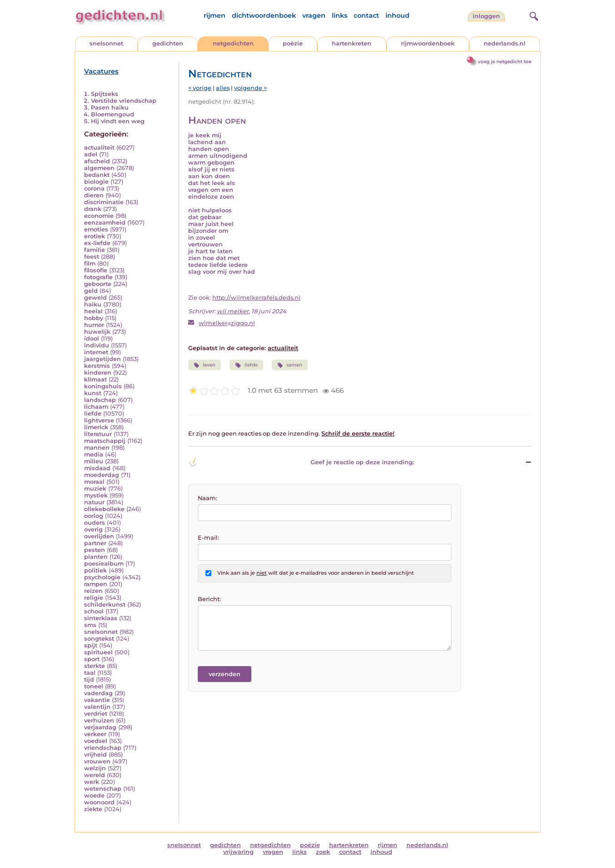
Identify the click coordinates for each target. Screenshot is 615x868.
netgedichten (233, 43)
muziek (95, 489)
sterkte (95, 666)
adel (91, 154)
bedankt (97, 175)
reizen (93, 591)
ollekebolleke (104, 509)
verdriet (96, 714)
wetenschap (103, 789)
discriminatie (104, 202)
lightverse (99, 420)
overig (93, 529)
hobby (94, 318)
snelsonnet (106, 43)
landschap (100, 400)
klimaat (95, 379)
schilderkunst (105, 605)
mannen (97, 448)
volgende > (250, 88)
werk (92, 782)
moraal (94, 482)
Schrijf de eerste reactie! (358, 434)
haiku (93, 304)
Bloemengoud (112, 114)
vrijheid (95, 755)
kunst (93, 393)
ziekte (93, 809)
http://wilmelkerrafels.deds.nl (256, 298)
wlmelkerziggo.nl (227, 323)
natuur (94, 502)
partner (95, 543)
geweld (95, 298)
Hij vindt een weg (118, 121)
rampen (96, 584)
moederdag (102, 475)
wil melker (233, 311)
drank (93, 209)
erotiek (95, 236)
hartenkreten (352, 43)
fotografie (98, 277)
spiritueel (98, 652)
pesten (95, 550)
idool (92, 339)
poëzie (293, 43)
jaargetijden (102, 359)
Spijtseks (105, 94)
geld (91, 291)
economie (99, 216)
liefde (93, 414)
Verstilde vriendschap (124, 101)
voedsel (96, 741)
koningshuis (103, 386)
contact (366, 15)
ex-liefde (97, 243)
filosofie (96, 270)
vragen (314, 15)
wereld (95, 775)
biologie (96, 182)
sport (92, 659)
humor (94, 325)
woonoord (99, 802)
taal (90, 673)
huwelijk (97, 332)
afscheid (97, 161)
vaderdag (98, 693)
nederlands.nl (505, 43)
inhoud (397, 15)
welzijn (95, 768)
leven (205, 365)
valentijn (97, 707)
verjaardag (100, 727)
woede (94, 795)
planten (96, 557)
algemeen (99, 168)
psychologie (102, 577)
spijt (91, 645)
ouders (95, 523)
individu (97, 345)
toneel (94, 686)
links (340, 15)
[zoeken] (533, 15)
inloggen (486, 16)
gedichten (168, 43)
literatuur (98, 434)
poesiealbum (104, 564)
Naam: (207, 498)
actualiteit (99, 148)
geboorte (98, 284)
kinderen (98, 373)
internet (96, 352)
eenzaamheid (105, 223)
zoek (323, 852)
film (90, 263)
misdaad (97, 468)
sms (90, 625)
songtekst (99, 639)
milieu (94, 461)
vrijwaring (238, 852)
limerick (96, 427)
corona (94, 188)
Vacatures (101, 71)
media (94, 454)
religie (94, 598)
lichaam (96, 407)
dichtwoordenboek (264, 15)
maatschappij (105, 441)
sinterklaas (101, 618)
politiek (95, 570)
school (94, 611)
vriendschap (103, 748)
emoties (96, 229)
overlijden (99, 536)
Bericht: (209, 599)
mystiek (96, 495)
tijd (89, 680)
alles (223, 88)
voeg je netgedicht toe (505, 62)
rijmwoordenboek (428, 43)
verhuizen (99, 720)
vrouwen (97, 761)
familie (95, 250)
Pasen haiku (110, 108)
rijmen (215, 15)
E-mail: (208, 538)
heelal (93, 311)
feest (92, 257)
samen (290, 365)
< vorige (200, 88)
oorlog (94, 516)
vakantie (97, 700)
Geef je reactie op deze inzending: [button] (301, 462)
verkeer (95, 734)
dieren (94, 195)
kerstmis (97, 366)
